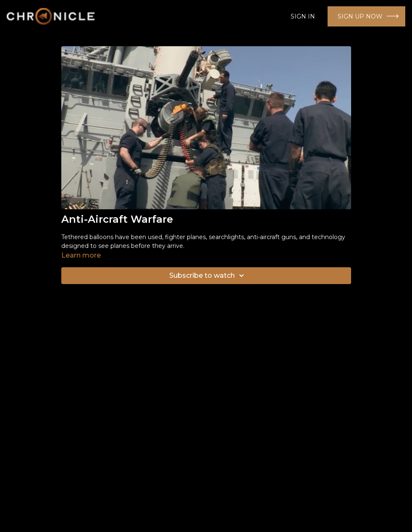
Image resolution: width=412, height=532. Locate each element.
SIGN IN (303, 16)
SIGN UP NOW (360, 16)
